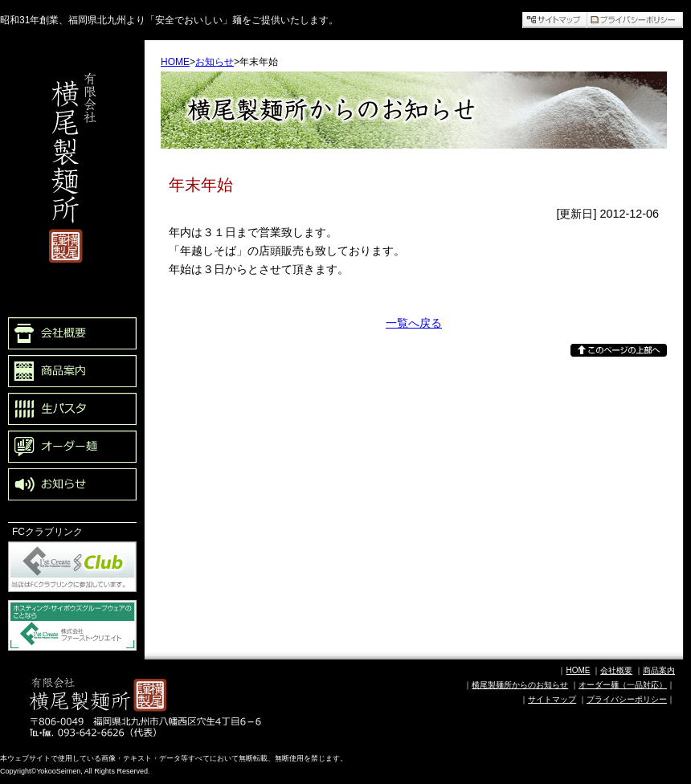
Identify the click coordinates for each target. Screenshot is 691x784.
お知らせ (215, 62)
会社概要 (616, 670)
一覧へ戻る (414, 323)
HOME (175, 62)
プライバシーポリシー (627, 699)
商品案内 (659, 670)
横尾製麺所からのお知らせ (520, 685)
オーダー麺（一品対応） (623, 685)
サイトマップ (552, 699)
